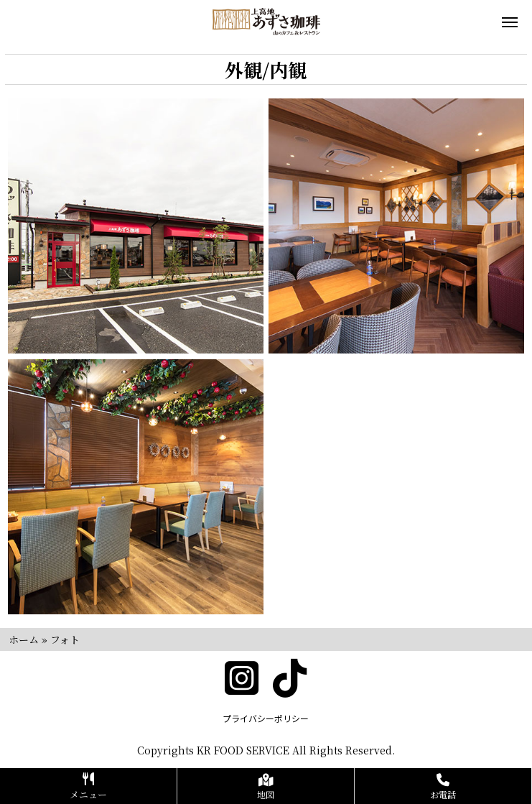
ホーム (24, 639)
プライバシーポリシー (266, 718)
